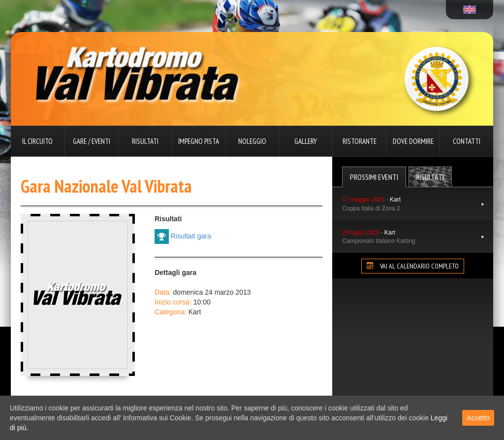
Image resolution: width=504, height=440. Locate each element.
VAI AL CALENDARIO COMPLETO (413, 266)
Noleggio (252, 141)
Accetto (478, 418)
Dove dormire (413, 141)
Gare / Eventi (92, 141)
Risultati (145, 141)
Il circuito (37, 141)
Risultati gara (183, 237)
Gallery (306, 141)
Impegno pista (199, 141)
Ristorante (360, 141)
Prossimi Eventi (374, 177)
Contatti (467, 141)
